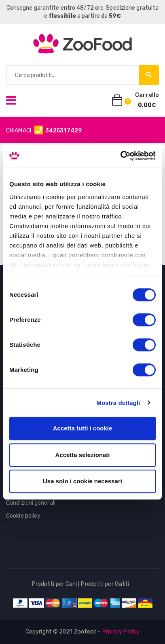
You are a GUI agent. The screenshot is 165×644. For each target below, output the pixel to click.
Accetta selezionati (82, 455)
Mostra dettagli (118, 403)
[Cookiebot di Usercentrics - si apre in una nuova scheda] (120, 156)
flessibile (62, 16)
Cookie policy (23, 516)
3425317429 (63, 131)
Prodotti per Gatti (105, 584)
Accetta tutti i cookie (83, 428)
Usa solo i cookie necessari (82, 481)
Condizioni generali (31, 503)
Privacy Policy (121, 632)
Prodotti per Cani (55, 584)
